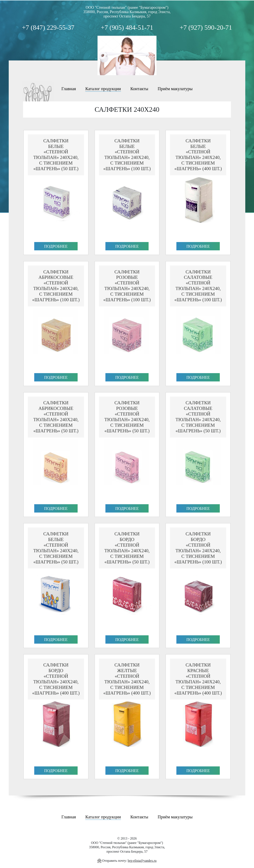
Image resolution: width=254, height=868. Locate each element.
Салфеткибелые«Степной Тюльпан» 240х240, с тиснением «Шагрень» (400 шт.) (198, 155)
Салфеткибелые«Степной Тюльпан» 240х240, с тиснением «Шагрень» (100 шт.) (127, 155)
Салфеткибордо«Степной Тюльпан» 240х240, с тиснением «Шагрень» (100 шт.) (198, 548)
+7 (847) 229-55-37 (48, 27)
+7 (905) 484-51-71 (127, 27)
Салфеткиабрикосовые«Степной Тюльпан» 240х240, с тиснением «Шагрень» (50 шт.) (56, 417)
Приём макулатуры (175, 89)
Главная (69, 89)
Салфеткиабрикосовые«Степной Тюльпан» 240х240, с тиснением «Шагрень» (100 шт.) (56, 286)
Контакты (139, 89)
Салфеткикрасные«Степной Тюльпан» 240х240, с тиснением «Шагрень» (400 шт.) (198, 679)
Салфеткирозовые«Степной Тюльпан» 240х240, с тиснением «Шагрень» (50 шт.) (127, 417)
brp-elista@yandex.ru (142, 861)
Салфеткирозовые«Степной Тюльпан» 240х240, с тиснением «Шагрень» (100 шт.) (127, 286)
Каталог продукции (103, 89)
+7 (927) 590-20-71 (206, 27)
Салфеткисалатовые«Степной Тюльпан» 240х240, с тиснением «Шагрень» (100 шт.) (198, 286)
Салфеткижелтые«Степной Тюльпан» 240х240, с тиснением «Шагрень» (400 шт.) (127, 679)
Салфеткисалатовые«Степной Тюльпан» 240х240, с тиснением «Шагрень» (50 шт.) (198, 417)
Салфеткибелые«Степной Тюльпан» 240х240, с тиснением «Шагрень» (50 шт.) (56, 155)
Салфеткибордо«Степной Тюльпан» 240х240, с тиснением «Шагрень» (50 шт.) (127, 548)
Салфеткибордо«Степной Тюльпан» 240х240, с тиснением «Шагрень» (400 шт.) (56, 679)
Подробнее (56, 246)
